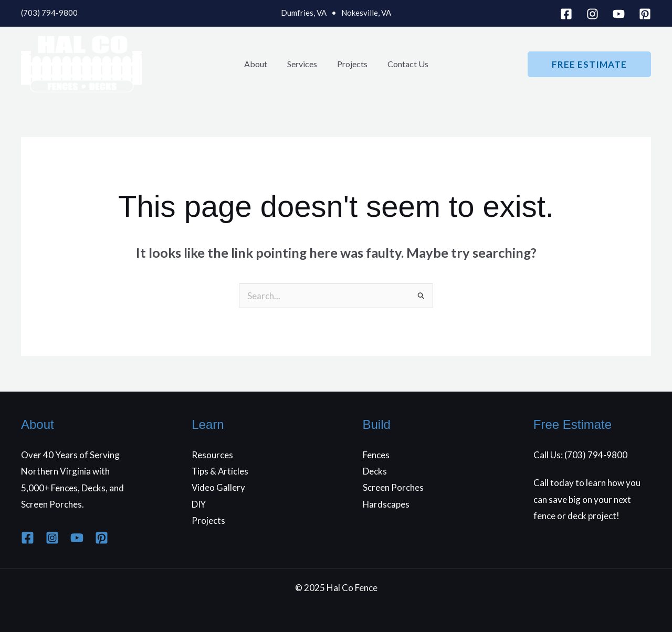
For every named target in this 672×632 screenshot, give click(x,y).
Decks (375, 471)
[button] (589, 64)
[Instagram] (592, 14)
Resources (212, 455)
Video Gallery (219, 488)
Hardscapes (386, 504)
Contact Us (403, 64)
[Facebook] (566, 14)
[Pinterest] (645, 14)
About (260, 64)
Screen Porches (393, 488)
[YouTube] (619, 14)
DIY (199, 504)
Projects (351, 64)
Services (304, 64)
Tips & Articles (220, 471)
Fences (376, 455)
